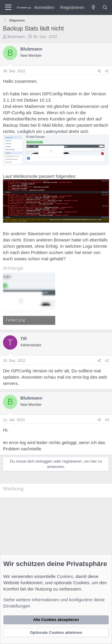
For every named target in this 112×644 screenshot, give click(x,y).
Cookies (65, 576)
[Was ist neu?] (93, 7)
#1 (107, 71)
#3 (107, 420)
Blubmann (16, 37)
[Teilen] (99, 71)
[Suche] (105, 7)
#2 (107, 361)
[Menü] (8, 7)
